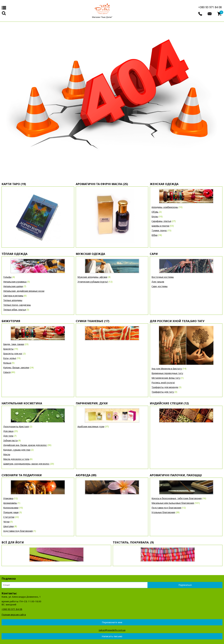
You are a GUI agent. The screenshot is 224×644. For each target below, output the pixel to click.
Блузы (155, 216)
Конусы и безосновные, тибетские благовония (177, 498)
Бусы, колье (10, 358)
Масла (7, 454)
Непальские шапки (13, 286)
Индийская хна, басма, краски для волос (25, 445)
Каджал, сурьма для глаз (17, 450)
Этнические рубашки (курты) (93, 282)
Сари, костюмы (160, 286)
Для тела (8, 436)
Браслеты (8, 349)
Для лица (8, 431)
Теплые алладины (13, 300)
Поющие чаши (11, 512)
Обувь (155, 212)
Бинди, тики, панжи (14, 344)
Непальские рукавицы (15, 282)
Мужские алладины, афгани (92, 277)
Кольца (7, 363)
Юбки (154, 235)
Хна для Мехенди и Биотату (167, 369)
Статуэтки (9, 517)
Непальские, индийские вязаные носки (24, 291)
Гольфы (7, 277)
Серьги (7, 372)
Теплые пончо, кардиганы (17, 305)
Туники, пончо (159, 230)
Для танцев (158, 282)
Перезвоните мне (112, 622)
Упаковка (8, 498)
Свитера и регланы (13, 296)
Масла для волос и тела (16, 459)
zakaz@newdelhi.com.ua (112, 630)
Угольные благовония (163, 512)
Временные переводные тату (167, 373)
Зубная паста (10, 440)
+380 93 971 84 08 (210, 7)
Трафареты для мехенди (165, 387)
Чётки (6, 522)
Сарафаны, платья (161, 221)
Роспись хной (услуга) (163, 383)
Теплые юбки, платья (15, 310)
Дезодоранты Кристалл (16, 426)
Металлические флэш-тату (166, 378)
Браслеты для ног (13, 354)
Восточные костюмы (163, 277)
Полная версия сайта (14, 615)
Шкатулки (8, 526)
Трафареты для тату (163, 392)
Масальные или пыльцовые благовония (173, 503)
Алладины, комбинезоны (165, 207)
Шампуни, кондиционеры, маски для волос (26, 464)
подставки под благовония (18, 531)
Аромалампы (10, 503)
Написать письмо (112, 636)
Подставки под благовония (166, 508)
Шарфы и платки (160, 226)
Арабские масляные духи (91, 426)
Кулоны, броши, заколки (16, 367)
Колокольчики (11, 508)
